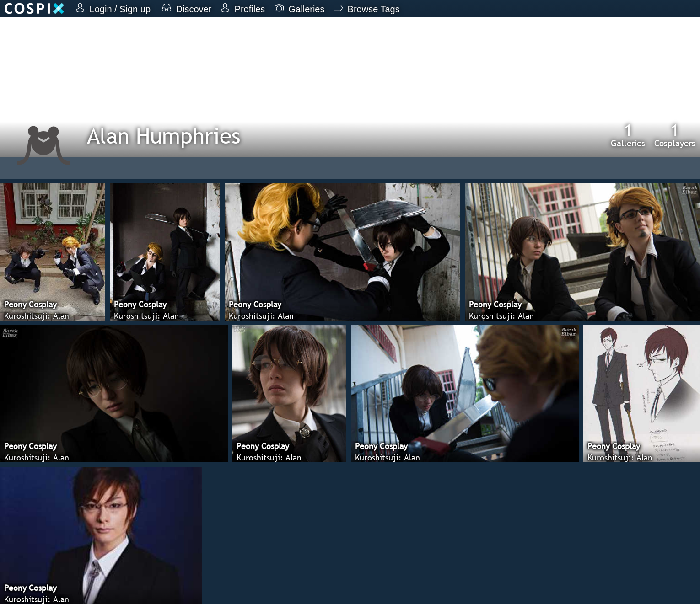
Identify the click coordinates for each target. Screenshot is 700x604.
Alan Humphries (164, 136)
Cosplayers (675, 135)
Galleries (628, 135)
